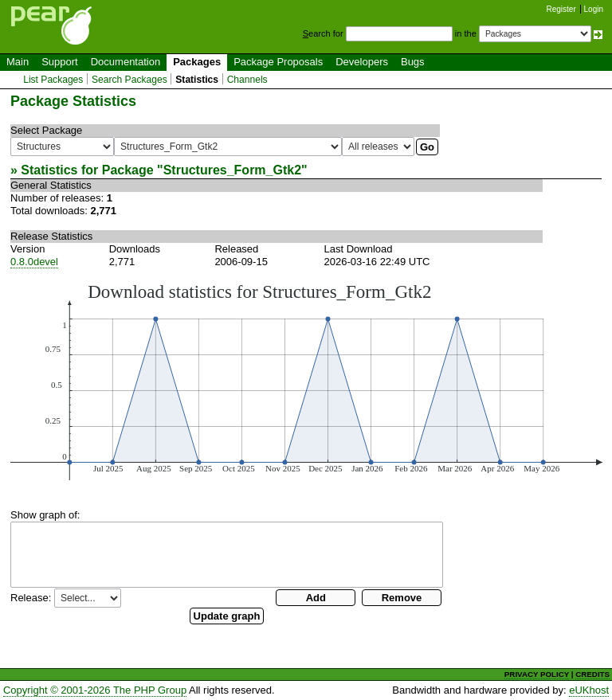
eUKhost (589, 690)
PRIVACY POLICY (537, 674)
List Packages (53, 80)
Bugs (413, 62)
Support (60, 62)
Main (18, 62)
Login (594, 9)
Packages (197, 62)
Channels (247, 80)
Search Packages (129, 80)
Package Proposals (278, 62)
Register (561, 9)
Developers (362, 62)
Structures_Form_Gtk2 (232, 170)
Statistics (197, 80)
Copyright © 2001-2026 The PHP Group (95, 690)
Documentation (126, 62)
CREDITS (592, 674)
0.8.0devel (34, 262)
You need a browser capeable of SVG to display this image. (306, 381)
